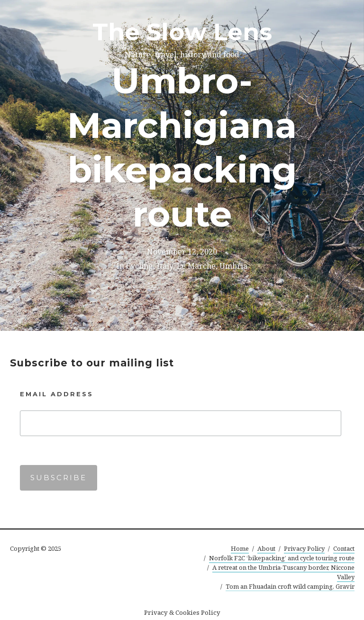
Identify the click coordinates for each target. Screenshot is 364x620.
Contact (344, 548)
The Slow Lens (182, 32)
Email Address (57, 394)
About (266, 548)
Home (240, 548)
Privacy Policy (304, 548)
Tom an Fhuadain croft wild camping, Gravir (290, 586)
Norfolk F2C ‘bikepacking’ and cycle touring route (282, 558)
